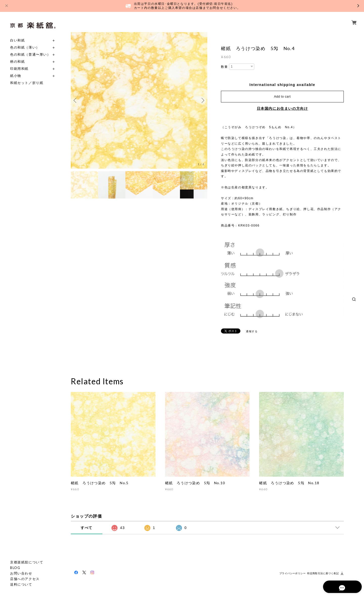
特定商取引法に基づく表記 (323, 573)
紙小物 (16, 76)
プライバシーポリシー (292, 573)
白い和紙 (17, 40)
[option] (139, 100)
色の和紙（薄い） (25, 47)
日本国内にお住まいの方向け (282, 108)
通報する (252, 331)
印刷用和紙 (19, 69)
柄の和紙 (17, 62)
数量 (224, 67)
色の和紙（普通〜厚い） (30, 54)
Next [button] (202, 100)
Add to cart (282, 97)
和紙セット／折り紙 (27, 83)
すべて (87, 528)
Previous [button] (76, 100)
